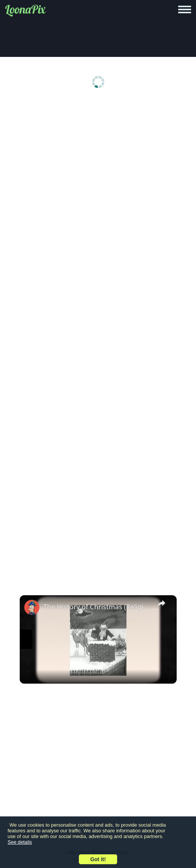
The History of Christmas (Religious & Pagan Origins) (97, 607)
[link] (32, 607)
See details (20, 842)
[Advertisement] (98, 160)
